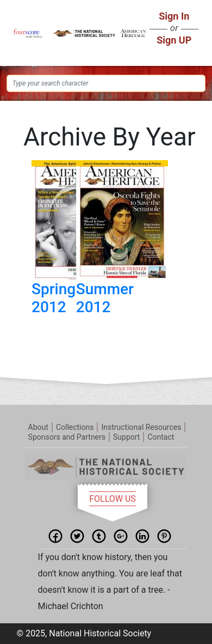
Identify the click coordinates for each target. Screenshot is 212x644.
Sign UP (174, 40)
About (38, 427)
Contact (161, 437)
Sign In (174, 16)
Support (126, 437)
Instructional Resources (141, 427)
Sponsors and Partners (67, 437)
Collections (75, 427)
